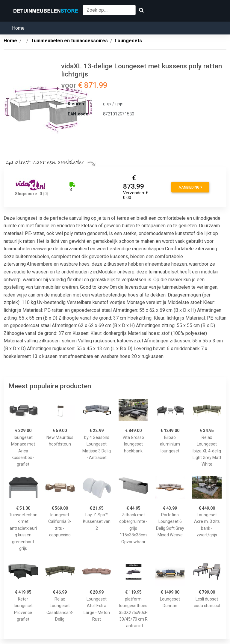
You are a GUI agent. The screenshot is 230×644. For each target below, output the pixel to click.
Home (18, 28)
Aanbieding (190, 187)
